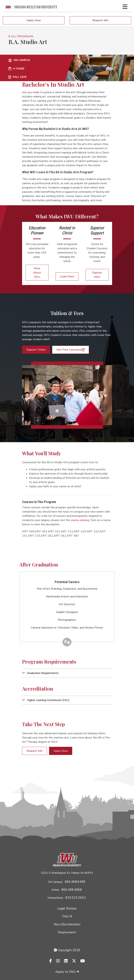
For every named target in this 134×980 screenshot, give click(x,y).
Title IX (67, 916)
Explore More (97, 275)
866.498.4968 (72, 890)
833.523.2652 (76, 898)
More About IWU (37, 273)
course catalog (80, 520)
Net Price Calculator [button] (71, 350)
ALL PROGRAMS (21, 36)
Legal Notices (67, 908)
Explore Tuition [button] (36, 350)
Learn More (67, 277)
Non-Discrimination (67, 924)
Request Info (100, 20)
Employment (67, 932)
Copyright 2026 (67, 950)
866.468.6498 (75, 882)
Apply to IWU (67, 972)
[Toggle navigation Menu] (125, 7)
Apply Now (34, 20)
